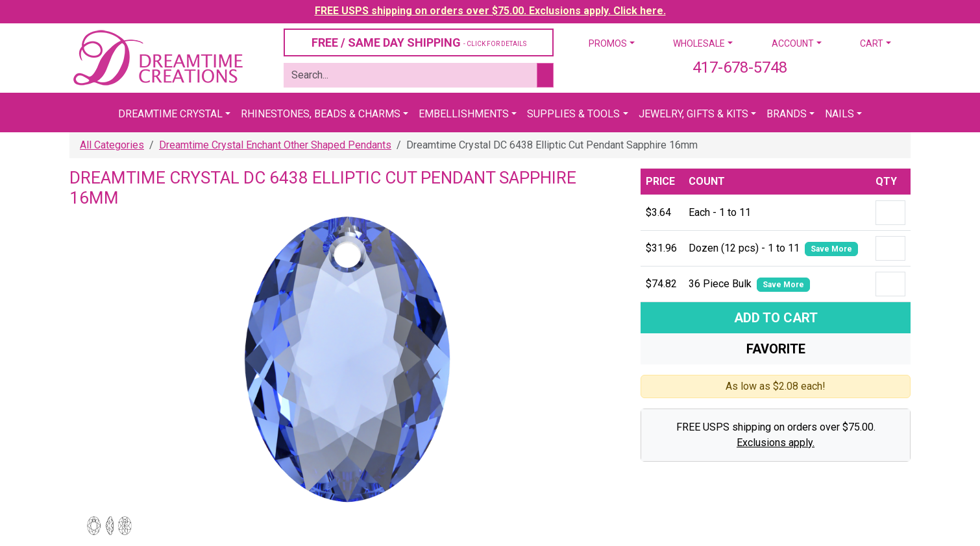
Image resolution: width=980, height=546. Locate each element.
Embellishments (464, 114)
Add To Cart (776, 318)
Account (793, 43)
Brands (787, 114)
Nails (839, 114)
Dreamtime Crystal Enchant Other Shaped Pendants (275, 145)
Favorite (776, 349)
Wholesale (699, 43)
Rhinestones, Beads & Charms (321, 114)
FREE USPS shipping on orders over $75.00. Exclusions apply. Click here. (490, 11)
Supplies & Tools (573, 114)
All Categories (112, 145)
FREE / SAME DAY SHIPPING (419, 42)
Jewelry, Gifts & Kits (693, 114)
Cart (872, 43)
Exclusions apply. (776, 443)
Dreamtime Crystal (170, 114)
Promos (608, 43)
